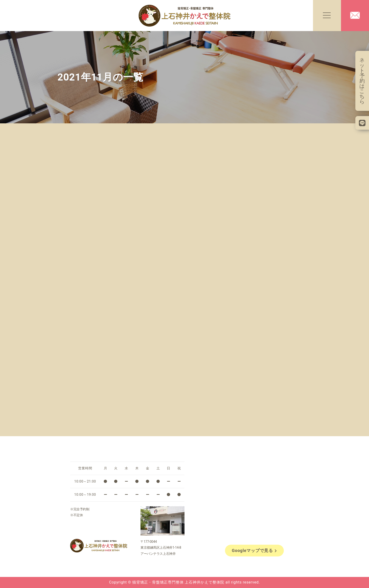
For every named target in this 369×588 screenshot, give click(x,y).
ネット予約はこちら (362, 81)
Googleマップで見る (254, 550)
